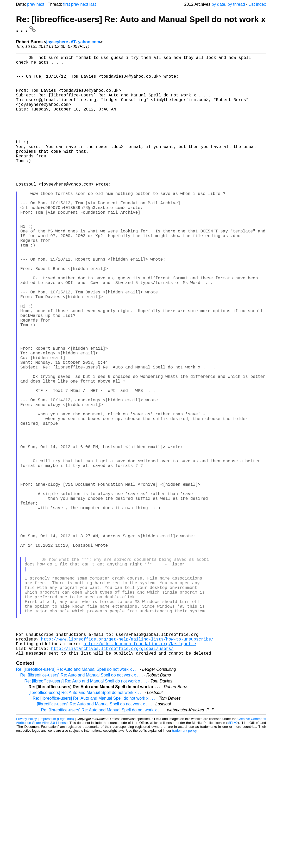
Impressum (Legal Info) (57, 852)
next (40, 4)
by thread (236, 4)
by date (218, 4)
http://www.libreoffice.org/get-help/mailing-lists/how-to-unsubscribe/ (127, 769)
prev (31, 4)
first (67, 4)
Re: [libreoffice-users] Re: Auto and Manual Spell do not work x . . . (77, 803)
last (93, 4)
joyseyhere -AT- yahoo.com (73, 42)
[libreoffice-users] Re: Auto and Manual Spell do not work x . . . (86, 826)
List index (257, 4)
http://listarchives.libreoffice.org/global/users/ (112, 781)
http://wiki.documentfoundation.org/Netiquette (140, 775)
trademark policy (184, 864)
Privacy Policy (27, 852)
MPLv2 (233, 856)
